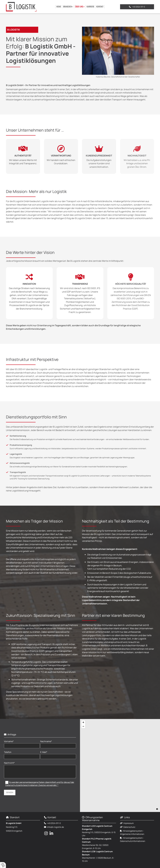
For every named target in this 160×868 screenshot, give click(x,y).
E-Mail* (44, 752)
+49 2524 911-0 (54, 823)
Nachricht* (9, 763)
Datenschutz (129, 827)
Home (59, 7)
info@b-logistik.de (55, 827)
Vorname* (9, 741)
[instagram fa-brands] (46, 833)
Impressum (129, 823)
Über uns (79, 7)
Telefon (8, 752)
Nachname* (46, 741)
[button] (137, 7)
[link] (68, 7)
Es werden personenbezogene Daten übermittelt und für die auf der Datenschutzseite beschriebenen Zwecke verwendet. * (40, 784)
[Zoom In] (83, 722)
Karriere (90, 7)
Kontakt (100, 7)
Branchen (67, 7)
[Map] (120, 765)
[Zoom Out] (83, 726)
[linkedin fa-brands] (51, 833)
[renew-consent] (3, 865)
